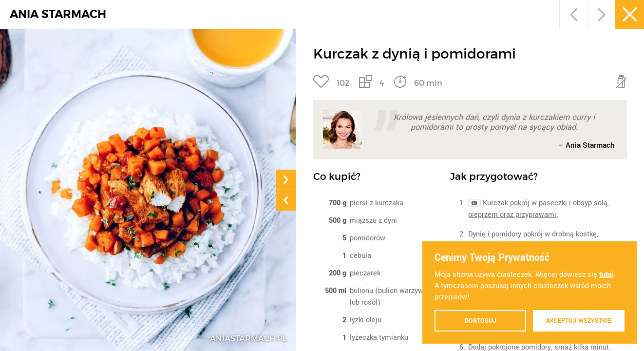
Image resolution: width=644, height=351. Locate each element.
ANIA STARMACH (58, 14)
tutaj (606, 275)
